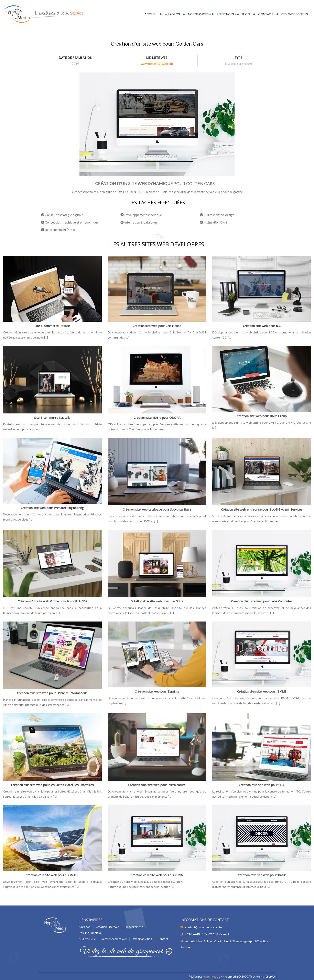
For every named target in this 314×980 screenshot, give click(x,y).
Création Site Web (108, 927)
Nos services (198, 14)
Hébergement (134, 927)
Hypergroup (211, 976)
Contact (266, 14)
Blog (246, 14)
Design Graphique (90, 933)
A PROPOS (172, 14)
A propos (84, 927)
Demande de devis (295, 14)
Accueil (151, 14)
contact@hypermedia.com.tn (204, 927)
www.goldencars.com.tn (157, 64)
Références (225, 14)
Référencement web (114, 939)
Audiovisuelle (87, 939)
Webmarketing (143, 939)
